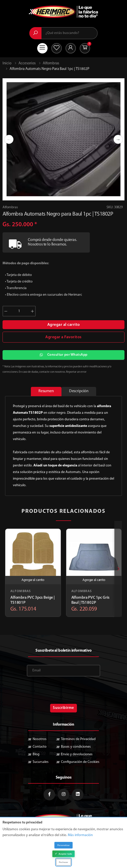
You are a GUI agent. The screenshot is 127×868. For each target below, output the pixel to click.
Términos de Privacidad (78, 739)
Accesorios (27, 63)
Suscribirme (63, 708)
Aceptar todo (63, 854)
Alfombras (51, 63)
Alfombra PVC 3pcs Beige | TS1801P (33, 600)
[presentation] (118, 569)
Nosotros (40, 739)
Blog (36, 754)
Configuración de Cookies (80, 762)
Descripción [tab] (79, 391)
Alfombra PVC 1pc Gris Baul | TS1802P (91, 600)
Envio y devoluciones (77, 754)
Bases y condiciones (76, 747)
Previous (9, 139)
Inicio (7, 63)
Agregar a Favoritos (63, 337)
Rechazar (63, 862)
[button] (85, 48)
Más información (80, 835)
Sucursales (41, 762)
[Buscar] (35, 33)
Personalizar (63, 845)
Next (118, 139)
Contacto (40, 747)
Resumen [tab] (46, 391)
